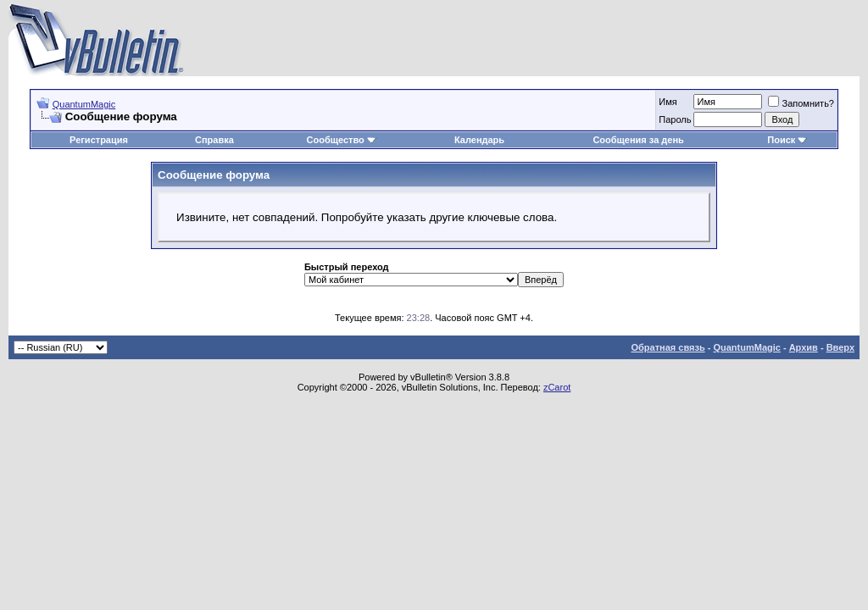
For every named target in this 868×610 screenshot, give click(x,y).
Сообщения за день (638, 140)
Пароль (675, 119)
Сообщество (342, 140)
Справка (214, 140)
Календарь (479, 140)
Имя (668, 102)
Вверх (840, 347)
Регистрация (99, 140)
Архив (804, 347)
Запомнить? (801, 103)
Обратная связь (668, 347)
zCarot (557, 387)
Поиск (787, 140)
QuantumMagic (84, 104)
